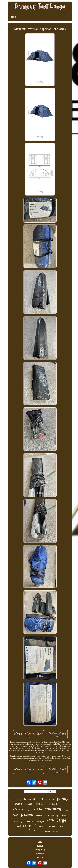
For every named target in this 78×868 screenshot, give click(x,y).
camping (53, 809)
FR (42, 858)
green (23, 822)
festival (53, 804)
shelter (38, 799)
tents (27, 799)
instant (41, 804)
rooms (51, 827)
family (63, 798)
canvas (42, 827)
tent (51, 820)
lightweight (56, 816)
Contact (40, 846)
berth (16, 815)
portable (62, 805)
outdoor (29, 831)
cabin (38, 809)
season (29, 810)
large (62, 820)
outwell (47, 816)
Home (40, 842)
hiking (17, 799)
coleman (30, 822)
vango (16, 822)
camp (66, 810)
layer (55, 832)
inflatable (18, 809)
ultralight (40, 821)
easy (40, 832)
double (39, 816)
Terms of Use (40, 854)
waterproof (26, 826)
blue (65, 815)
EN (38, 858)
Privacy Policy (40, 850)
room (61, 826)
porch (47, 832)
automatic (50, 800)
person (27, 814)
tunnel (29, 803)
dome (19, 804)
